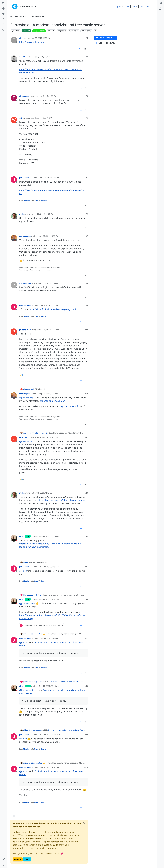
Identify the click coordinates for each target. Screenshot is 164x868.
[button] (3, 859)
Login (27, 859)
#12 (86, 437)
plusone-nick (25, 330)
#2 (87, 57)
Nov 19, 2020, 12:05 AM (49, 686)
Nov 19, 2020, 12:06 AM (50, 735)
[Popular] (3, 19)
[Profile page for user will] (14, 120)
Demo (134, 6)
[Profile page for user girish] (14, 538)
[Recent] (3, 9)
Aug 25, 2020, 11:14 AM (50, 178)
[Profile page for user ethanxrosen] (14, 98)
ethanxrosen (25, 96)
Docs (142, 6)
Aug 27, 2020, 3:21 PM (50, 283)
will (21, 118)
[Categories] (3, 3)
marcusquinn (25, 236)
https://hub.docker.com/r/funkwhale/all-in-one (62, 500)
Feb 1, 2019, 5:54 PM (43, 57)
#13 (86, 493)
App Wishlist (39, 31)
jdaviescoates (25, 178)
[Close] (84, 823)
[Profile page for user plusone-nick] (14, 332)
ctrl (21, 38)
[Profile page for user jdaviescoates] (14, 180)
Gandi (36, 201)
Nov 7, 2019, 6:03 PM (48, 96)
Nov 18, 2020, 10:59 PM (49, 536)
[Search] (3, 30)
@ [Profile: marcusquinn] (27, 441)
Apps (118, 6)
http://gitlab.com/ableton (52, 401)
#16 (86, 599)
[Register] (161, 9)
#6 (87, 214)
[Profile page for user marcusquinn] (14, 238)
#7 (87, 236)
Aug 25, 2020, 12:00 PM (43, 214)
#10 (86, 330)
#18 (86, 686)
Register (18, 859)
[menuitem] (161, 3)
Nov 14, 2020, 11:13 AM (43, 493)
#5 (87, 178)
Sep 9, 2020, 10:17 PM (49, 305)
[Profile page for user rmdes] (14, 216)
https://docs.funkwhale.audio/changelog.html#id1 (54, 309)
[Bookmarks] (3, 25)
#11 (87, 394)
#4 (87, 118)
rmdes (22, 214)
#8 (87, 283)
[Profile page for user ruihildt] (14, 59)
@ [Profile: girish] (23, 571)
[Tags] (3, 14)
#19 (86, 735)
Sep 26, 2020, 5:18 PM (49, 437)
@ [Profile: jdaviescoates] (27, 603)
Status (126, 6)
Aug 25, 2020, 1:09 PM (49, 236)
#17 (86, 638)
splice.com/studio (70, 406)
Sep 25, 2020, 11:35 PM (49, 330)
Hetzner (44, 201)
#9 (87, 305)
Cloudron (27, 201)
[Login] (161, 3)
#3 (87, 96)
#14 (86, 536)
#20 (86, 767)
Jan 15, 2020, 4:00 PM (40, 118)
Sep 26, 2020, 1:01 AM (49, 394)
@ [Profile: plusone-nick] (27, 398)
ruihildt (22, 57)
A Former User (25, 283)
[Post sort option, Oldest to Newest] (106, 43)
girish (22, 536)
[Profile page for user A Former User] (14, 285)
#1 (87, 38)
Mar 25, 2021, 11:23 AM (50, 767)
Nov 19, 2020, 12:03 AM (50, 638)
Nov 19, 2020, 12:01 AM (49, 599)
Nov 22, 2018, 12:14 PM (40, 38)
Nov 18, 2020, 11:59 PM (50, 567)
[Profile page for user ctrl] (14, 40)
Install (150, 6)
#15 (86, 567)
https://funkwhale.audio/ (32, 42)
